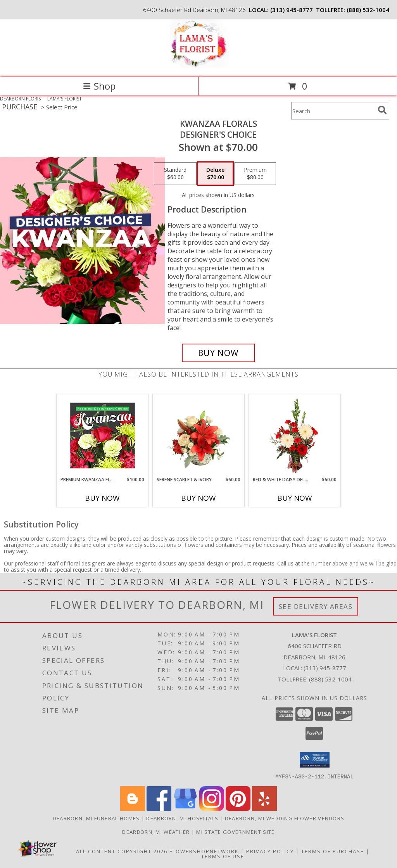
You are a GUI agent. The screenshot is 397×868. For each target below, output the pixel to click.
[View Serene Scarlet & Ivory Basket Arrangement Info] (199, 435)
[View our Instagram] (212, 808)
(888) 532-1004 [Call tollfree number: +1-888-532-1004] (368, 10)
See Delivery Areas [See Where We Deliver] (316, 606)
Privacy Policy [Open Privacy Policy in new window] (270, 851)
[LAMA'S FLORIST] (199, 66)
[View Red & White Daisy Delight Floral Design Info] (295, 435)
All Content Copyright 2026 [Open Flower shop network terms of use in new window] (122, 851)
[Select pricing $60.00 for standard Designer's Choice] (175, 174)
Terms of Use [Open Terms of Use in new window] (223, 856)
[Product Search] (333, 111)
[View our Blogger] (133, 808)
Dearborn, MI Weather (156, 832)
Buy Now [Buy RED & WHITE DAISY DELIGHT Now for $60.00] (295, 498)
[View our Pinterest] (238, 808)
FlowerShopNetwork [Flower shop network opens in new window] (204, 851)
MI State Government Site (235, 832)
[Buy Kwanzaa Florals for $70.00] (218, 353)
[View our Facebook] (159, 808)
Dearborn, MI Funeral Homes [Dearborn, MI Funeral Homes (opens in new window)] (96, 818)
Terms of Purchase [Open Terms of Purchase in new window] (333, 851)
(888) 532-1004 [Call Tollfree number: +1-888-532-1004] (330, 679)
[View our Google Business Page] (185, 808)
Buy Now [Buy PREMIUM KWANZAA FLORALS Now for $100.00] (102, 498)
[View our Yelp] (264, 808)
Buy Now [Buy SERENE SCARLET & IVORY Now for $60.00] (198, 498)
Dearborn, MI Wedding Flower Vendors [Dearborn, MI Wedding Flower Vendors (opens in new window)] (285, 818)
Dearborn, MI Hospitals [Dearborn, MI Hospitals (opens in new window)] (182, 818)
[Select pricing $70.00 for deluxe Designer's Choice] (215, 174)
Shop (99, 86)
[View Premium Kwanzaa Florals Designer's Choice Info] (103, 435)
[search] (382, 110)
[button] (315, 760)
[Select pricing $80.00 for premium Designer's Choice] (255, 174)
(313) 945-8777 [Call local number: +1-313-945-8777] (292, 10)
